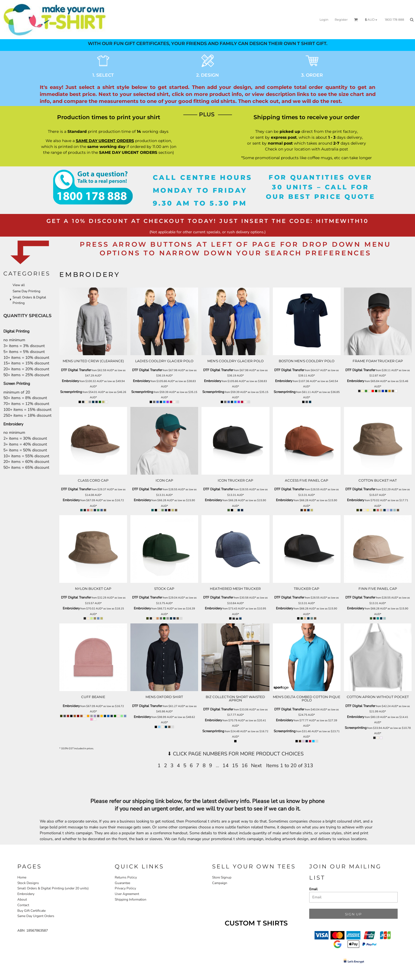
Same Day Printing (26, 291)
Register (341, 20)
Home (22, 877)
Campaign (220, 883)
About (22, 899)
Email (313, 889)
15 (235, 765)
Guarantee (122, 883)
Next (256, 765)
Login (324, 20)
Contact (23, 905)
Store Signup (222, 877)
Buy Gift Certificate (31, 911)
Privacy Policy (125, 888)
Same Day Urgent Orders (36, 916)
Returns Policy (126, 877)
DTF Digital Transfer (76, 370)
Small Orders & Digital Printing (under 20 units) (53, 888)
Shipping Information (131, 899)
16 (245, 765)
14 (226, 765)
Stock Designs (28, 883)
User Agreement (127, 894)
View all (19, 285)
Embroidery (70, 381)
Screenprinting (71, 392)
